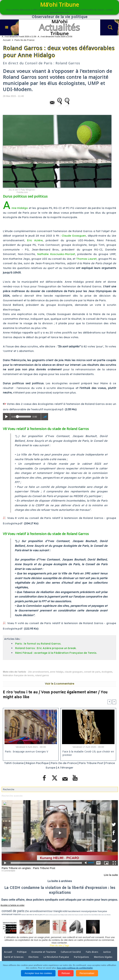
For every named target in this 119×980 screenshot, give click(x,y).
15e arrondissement (36, 911)
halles (100, 915)
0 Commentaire (8, 871)
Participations (81, 957)
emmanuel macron (11, 914)
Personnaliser (87, 973)
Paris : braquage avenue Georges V (27, 752)
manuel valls (25, 915)
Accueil (7, 40)
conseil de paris (92, 672)
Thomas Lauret (86, 259)
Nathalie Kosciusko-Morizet (56, 254)
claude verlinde (68, 915)
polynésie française (97, 911)
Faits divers (92, 952)
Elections (33, 957)
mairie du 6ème (49, 915)
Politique (22, 952)
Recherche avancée (12, 796)
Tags (67, 945)
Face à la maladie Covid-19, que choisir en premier (88, 754)
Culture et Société (71, 952)
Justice (107, 952)
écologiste (107, 672)
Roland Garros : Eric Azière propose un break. (46, 648)
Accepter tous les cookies (38, 973)
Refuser (66, 973)
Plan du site (56, 945)
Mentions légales (103, 957)
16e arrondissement (38, 672)
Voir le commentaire (60, 683)
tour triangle (55, 911)
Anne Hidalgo (15, 208)
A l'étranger (65, 768)
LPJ (44, 915)
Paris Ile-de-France (25, 40)
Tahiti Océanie (14, 763)
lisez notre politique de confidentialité (75, 968)
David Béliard (95, 915)
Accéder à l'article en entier (12, 905)
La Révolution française (56, 957)
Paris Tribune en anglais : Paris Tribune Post (28, 868)
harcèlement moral (77, 911)
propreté (55, 915)
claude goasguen (74, 672)
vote (65, 911)
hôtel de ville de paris (36, 915)
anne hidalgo (57, 672)
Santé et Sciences (14, 957)
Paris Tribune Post (91, 763)
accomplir (81, 915)
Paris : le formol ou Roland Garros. (38, 644)
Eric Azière (35, 240)
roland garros (42, 675)
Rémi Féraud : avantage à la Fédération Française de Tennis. (56, 653)
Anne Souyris (75, 915)
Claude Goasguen (74, 236)
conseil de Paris (87, 915)
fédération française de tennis (18, 675)
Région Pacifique (38, 763)
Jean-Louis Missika (106, 915)
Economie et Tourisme (44, 952)
